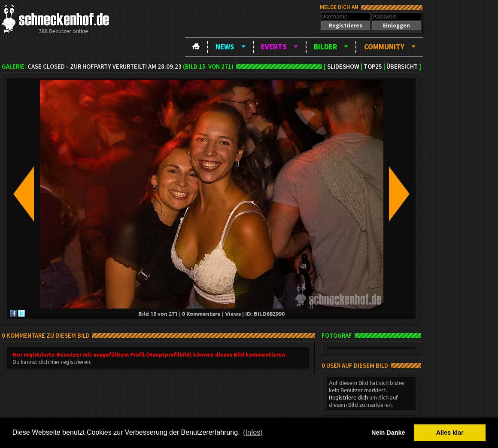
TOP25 (373, 67)
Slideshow (343, 67)
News (225, 47)
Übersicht (402, 67)
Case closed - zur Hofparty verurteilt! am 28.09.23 (105, 67)
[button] (346, 26)
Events (274, 47)
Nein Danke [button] (388, 433)
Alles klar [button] (450, 433)
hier (55, 362)
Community (384, 47)
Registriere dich (348, 397)
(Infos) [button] (253, 432)
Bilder (325, 47)
